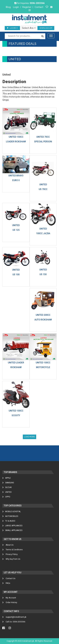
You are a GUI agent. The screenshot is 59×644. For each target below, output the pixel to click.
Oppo (6, 497)
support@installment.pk (14, 617)
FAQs (6, 583)
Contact (39, 7)
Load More (29, 437)
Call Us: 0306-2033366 (14, 622)
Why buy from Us (11, 559)
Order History (10, 602)
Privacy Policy (10, 554)
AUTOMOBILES (10, 516)
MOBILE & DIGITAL (12, 512)
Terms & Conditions (13, 550)
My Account (9, 598)
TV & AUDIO (9, 521)
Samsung (8, 483)
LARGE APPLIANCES (12, 526)
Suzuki (7, 487)
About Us (8, 545)
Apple (7, 478)
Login (16, 7)
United (7, 492)
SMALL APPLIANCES (12, 530)
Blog (8, 7)
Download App (46, 28)
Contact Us (9, 578)
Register (27, 7)
